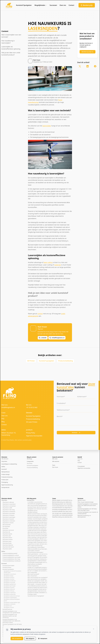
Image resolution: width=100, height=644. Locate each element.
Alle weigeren (30, 638)
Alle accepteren (17, 638)
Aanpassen (43, 638)
